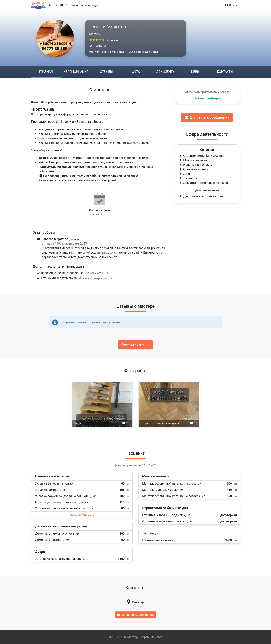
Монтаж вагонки (193, 160)
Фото (136, 72)
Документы (166, 72)
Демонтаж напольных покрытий (204, 183)
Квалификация (76, 72)
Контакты (225, 72)
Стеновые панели (194, 169)
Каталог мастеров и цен (84, 5)
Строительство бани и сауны (202, 156)
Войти (231, 5)
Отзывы (106, 72)
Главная (46, 72)
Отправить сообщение (207, 117)
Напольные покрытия (197, 165)
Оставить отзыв (136, 345)
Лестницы (189, 178)
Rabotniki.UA (56, 5)
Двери (186, 174)
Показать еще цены (82, 515)
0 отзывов (112, 40)
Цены (195, 72)
